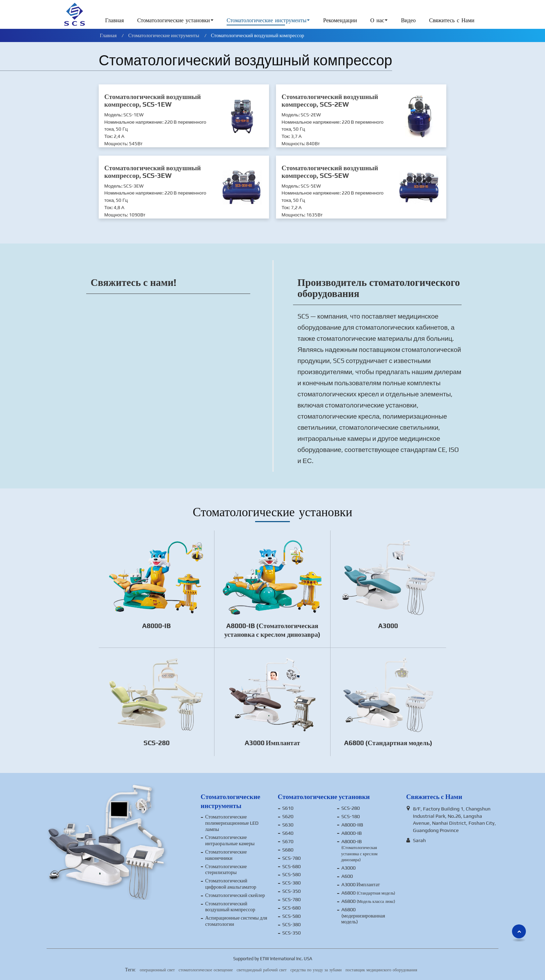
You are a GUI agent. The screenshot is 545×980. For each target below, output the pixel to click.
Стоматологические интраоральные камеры (230, 840)
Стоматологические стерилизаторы (226, 870)
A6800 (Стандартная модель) (388, 743)
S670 (288, 841)
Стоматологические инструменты (164, 35)
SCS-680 (291, 866)
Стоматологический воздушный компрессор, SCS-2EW (330, 100)
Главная (115, 20)
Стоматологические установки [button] (174, 20)
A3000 (388, 626)
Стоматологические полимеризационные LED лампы (232, 823)
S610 (288, 808)
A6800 (368, 893)
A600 (347, 876)
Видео (408, 20)
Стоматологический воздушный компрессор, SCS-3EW (153, 172)
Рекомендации (340, 20)
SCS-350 (291, 891)
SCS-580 (291, 874)
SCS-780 (291, 858)
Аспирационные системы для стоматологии (236, 921)
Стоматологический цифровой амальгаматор (231, 884)
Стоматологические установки (324, 797)
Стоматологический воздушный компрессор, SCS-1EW (153, 100)
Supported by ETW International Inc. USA (273, 959)
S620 (288, 816)
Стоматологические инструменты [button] (267, 20)
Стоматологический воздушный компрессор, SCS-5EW (330, 172)
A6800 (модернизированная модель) (363, 916)
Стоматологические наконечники (226, 855)
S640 (288, 833)
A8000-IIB (352, 825)
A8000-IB (156, 626)
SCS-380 (291, 883)
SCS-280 (157, 743)
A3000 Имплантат (272, 743)
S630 (288, 825)
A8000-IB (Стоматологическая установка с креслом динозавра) (272, 630)
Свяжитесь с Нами (452, 20)
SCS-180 (351, 816)
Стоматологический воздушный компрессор (230, 907)
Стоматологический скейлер (235, 895)
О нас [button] (377, 20)
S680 (288, 850)
